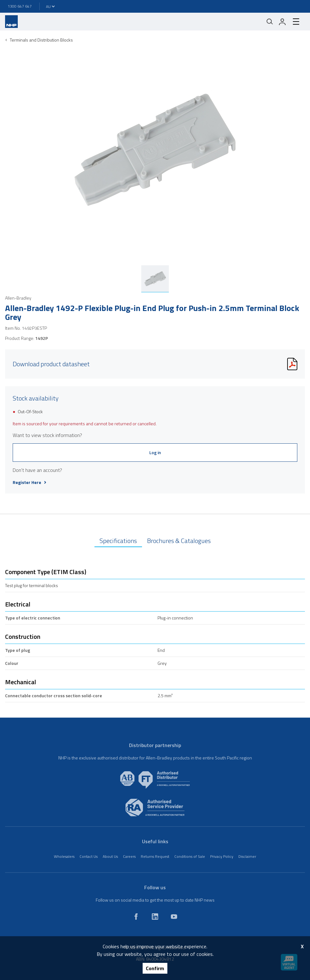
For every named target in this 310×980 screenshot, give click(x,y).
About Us (110, 856)
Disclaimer (247, 856)
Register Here (29, 482)
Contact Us (89, 856)
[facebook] (136, 917)
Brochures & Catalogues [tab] (179, 541)
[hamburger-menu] (296, 22)
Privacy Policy (222, 856)
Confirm (155, 968)
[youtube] (174, 917)
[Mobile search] (270, 22)
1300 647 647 (20, 6)
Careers (129, 856)
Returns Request (155, 856)
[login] (282, 22)
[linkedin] (155, 917)
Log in (155, 452)
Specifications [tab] (118, 541)
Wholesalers (64, 856)
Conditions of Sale (190, 856)
